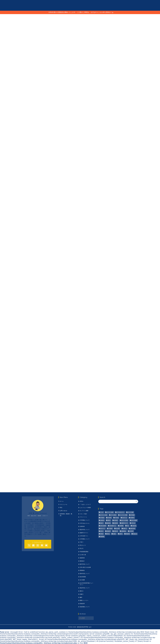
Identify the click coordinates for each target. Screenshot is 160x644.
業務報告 (82, 570)
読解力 (82, 594)
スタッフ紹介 (83, 514)
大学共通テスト (84, 536)
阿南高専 (82, 604)
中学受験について (85, 520)
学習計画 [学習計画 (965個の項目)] (134, 526)
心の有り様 (83, 555)
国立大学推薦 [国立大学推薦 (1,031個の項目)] (134, 520)
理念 (80, 90)
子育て (82, 542)
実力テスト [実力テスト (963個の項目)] (103, 529)
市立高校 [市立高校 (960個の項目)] (118, 529)
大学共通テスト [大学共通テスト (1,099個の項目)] (113, 526)
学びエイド (83, 545)
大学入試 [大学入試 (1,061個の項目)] (133, 523)
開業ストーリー (84, 600)
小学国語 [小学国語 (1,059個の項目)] (110, 529)
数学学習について (85, 564)
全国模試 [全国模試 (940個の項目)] (132, 518)
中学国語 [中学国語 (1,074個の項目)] (102, 518)
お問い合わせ (64, 511)
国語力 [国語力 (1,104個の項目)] (102, 523)
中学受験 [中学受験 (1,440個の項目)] (132, 515)
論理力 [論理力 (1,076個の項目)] (121, 534)
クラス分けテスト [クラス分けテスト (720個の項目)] (120, 512)
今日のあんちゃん (85, 523)
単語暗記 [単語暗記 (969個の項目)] (116, 520)
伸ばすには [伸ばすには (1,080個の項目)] (125, 518)
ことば (70, 90)
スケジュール (56, 90)
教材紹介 (82, 561)
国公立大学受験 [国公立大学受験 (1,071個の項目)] (125, 520)
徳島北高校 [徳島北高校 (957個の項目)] (133, 529)
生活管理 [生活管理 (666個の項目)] (131, 531)
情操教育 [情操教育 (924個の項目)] (109, 531)
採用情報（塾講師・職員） (98, 90)
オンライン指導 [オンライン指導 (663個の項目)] (110, 512)
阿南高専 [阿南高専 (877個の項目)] (128, 534)
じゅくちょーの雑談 (85, 508)
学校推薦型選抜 (84, 552)
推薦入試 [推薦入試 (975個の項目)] (116, 531)
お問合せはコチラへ (80, 64)
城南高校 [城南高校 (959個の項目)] (109, 523)
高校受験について (85, 607)
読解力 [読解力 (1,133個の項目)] (114, 534)
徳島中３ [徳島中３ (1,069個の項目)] (125, 529)
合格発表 (82, 526)
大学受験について (85, 539)
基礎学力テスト (84, 533)
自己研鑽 (82, 580)
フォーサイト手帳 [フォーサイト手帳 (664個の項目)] (123, 515)
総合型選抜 (83, 577)
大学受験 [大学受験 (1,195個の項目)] (121, 526)
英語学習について (85, 588)
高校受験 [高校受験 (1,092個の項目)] (102, 537)
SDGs (82, 501)
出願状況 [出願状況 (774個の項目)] (102, 520)
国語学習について (85, 530)
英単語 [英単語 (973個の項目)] (102, 534)
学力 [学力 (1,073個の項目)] (128, 526)
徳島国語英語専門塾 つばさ (80, 5)
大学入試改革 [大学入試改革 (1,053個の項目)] (103, 526)
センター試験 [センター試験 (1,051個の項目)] (131, 512)
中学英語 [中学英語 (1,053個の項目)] (117, 518)
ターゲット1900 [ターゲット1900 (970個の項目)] (104, 515)
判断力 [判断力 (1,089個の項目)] (109, 520)
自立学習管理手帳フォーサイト (87, 584)
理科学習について (85, 574)
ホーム (62, 501)
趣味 (81, 597)
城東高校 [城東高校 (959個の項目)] (116, 523)
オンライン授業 (84, 511)
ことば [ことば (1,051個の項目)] (102, 512)
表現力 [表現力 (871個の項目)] (108, 534)
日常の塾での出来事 (85, 567)
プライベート (83, 517)
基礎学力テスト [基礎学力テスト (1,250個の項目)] (125, 523)
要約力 (82, 591)
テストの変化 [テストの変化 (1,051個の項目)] (113, 515)
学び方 (82, 548)
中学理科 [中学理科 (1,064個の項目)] (109, 518)
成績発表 (82, 558)
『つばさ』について (85, 504)
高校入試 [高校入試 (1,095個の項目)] (135, 534)
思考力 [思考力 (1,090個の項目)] (102, 531)
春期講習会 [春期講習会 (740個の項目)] (124, 531)
